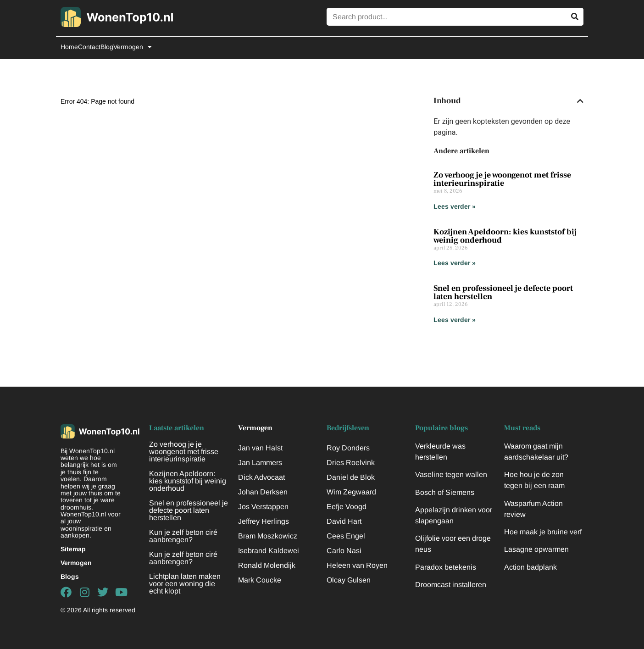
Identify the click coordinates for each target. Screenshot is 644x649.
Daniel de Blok (351, 477)
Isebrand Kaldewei (269, 551)
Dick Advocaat (261, 477)
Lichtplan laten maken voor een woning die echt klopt (185, 584)
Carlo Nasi (344, 551)
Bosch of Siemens (445, 492)
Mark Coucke (260, 580)
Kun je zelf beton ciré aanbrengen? (183, 536)
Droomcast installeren (451, 585)
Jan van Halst (260, 448)
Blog (107, 47)
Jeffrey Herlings (264, 521)
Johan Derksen (263, 492)
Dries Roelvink (351, 463)
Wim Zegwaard (351, 492)
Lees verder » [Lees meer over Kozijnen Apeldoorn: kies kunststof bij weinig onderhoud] (455, 263)
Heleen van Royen (357, 565)
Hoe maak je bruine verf (543, 532)
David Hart (344, 521)
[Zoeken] (575, 17)
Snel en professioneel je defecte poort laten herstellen (503, 292)
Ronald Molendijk (267, 565)
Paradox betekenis (446, 567)
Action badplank (530, 567)
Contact (89, 47)
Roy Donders (348, 448)
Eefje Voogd (347, 507)
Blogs (70, 577)
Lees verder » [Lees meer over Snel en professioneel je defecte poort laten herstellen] (455, 320)
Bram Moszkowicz (268, 536)
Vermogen (133, 47)
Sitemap (73, 549)
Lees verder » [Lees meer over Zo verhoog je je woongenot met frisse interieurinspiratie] (455, 206)
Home (69, 47)
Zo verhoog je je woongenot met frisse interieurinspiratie (502, 179)
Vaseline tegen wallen (451, 474)
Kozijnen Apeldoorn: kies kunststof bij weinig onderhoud (505, 236)
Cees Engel (346, 536)
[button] (580, 101)
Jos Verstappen (263, 507)
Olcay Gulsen (349, 580)
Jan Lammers (260, 463)
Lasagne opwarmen (536, 549)
